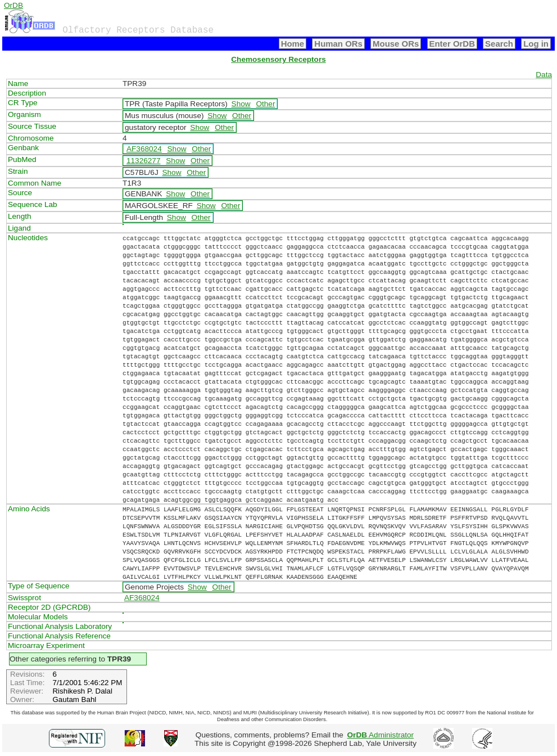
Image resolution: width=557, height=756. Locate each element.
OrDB (13, 5)
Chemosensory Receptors (278, 59)
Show (241, 104)
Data (544, 75)
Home (293, 44)
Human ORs (338, 44)
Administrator (381, 735)
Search (499, 44)
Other (265, 104)
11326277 (143, 161)
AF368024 (144, 149)
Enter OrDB (452, 44)
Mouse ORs (396, 44)
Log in (536, 44)
